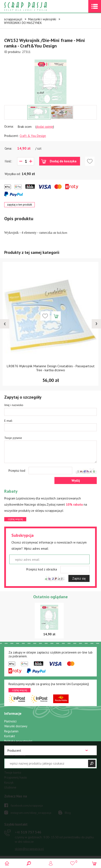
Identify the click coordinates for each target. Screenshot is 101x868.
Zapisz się (79, 578)
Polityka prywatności (18, 741)
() (72, 861)
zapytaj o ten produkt (19, 205)
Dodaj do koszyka (63, 161)
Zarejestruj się (14, 767)
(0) (94, 863)
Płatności (10, 721)
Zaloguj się (12, 762)
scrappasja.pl (13, 19)
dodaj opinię (45, 127)
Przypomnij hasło (16, 777)
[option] (50, 80)
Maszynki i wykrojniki (42, 19)
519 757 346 (28, 832)
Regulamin (11, 731)
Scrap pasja (35, 6)
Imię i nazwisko (14, 405)
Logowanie (50, 863)
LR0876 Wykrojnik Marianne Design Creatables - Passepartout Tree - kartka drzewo (51, 368)
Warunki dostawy (16, 726)
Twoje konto (13, 773)
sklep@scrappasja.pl (29, 849)
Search (29, 863)
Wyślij (76, 481)
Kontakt (10, 736)
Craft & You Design (33, 136)
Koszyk (9, 782)
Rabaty (9, 746)
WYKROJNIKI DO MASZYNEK (23, 23)
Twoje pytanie (13, 438)
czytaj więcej (15, 519)
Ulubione (10, 787)
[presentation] (5, 324)
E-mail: (8, 421)
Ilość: (8, 161)
